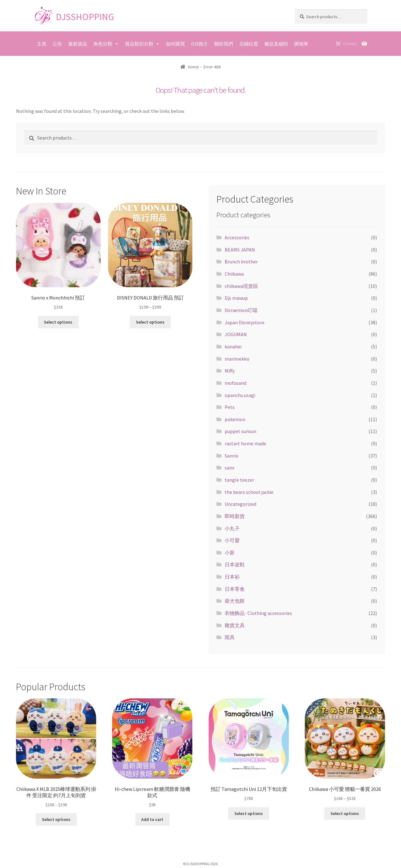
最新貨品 (78, 44)
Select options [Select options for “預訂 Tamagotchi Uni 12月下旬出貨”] (249, 813)
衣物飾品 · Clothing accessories (258, 613)
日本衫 (232, 577)
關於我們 (224, 44)
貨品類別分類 (139, 44)
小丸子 (232, 528)
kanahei (233, 347)
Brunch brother (241, 262)
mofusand (235, 383)
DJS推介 (200, 44)
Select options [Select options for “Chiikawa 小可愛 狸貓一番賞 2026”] (345, 813)
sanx (229, 468)
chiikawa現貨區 (241, 286)
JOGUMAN (236, 334)
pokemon (235, 419)
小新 (230, 553)
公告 (57, 44)
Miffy (230, 371)
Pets (230, 407)
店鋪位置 (249, 44)
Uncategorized (240, 504)
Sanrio (232, 456)
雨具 (230, 637)
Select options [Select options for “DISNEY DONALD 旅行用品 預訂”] (150, 321)
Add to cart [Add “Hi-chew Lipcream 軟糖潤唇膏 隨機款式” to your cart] (152, 819)
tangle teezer (239, 480)
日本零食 (235, 589)
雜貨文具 (235, 625)
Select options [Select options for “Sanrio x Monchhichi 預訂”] (58, 321)
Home (193, 67)
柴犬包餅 (235, 601)
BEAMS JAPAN (240, 250)
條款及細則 (276, 44)
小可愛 (232, 540)
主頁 (42, 44)
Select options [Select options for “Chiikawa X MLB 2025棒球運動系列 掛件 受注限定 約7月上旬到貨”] (56, 819)
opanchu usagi (240, 395)
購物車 (301, 44)
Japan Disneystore (245, 322)
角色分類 (103, 44)
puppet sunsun (240, 431)
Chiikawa (234, 274)
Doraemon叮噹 (241, 310)
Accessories (237, 237)
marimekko (237, 359)
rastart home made (245, 443)
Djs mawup (236, 298)
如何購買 (175, 44)
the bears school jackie (249, 492)
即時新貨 (235, 516)
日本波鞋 (235, 564)
